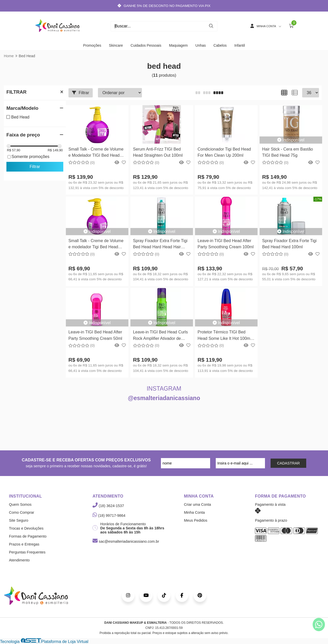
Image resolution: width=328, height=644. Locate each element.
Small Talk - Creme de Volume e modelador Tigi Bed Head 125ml (96, 245)
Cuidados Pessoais (146, 45)
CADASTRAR (288, 463)
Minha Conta (194, 512)
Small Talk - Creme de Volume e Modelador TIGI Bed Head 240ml (96, 153)
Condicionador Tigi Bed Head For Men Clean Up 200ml (224, 152)
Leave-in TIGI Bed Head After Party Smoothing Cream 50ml (95, 335)
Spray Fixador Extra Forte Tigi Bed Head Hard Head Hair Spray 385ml (160, 245)
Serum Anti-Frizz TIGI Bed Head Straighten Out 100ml (158, 152)
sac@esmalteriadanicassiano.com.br (126, 541)
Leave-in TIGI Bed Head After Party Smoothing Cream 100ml (226, 244)
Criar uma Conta (198, 504)
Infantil (239, 45)
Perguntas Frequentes (27, 552)
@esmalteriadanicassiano (164, 398)
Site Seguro (19, 520)
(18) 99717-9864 (109, 516)
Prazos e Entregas (24, 544)
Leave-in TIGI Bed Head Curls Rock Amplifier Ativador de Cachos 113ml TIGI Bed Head (160, 336)
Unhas (201, 45)
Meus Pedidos (196, 520)
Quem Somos (20, 504)
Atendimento (19, 560)
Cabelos (220, 45)
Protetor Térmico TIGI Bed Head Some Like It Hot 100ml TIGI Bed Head (224, 336)
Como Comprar (22, 512)
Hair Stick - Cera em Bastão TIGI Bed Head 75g (288, 152)
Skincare (116, 45)
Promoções (92, 45)
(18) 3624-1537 (108, 506)
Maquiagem (178, 45)
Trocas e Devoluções (26, 528)
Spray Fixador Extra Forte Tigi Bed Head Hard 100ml (289, 244)
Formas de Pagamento (28, 536)
